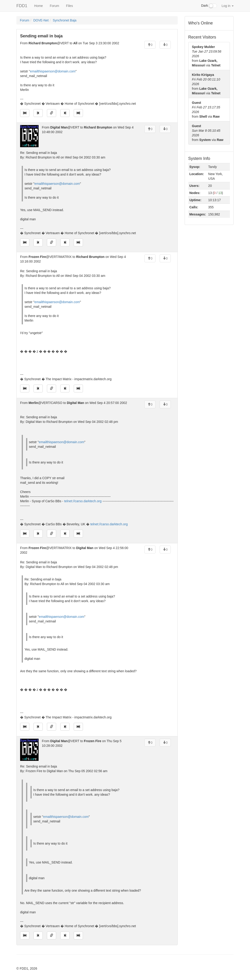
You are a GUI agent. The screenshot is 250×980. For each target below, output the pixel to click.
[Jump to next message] (65, 113)
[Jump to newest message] (78, 113)
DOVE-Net (41, 20)
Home (38, 6)
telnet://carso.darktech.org (83, 501)
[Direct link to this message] (52, 113)
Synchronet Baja (65, 20)
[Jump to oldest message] (25, 113)
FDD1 (22, 6)
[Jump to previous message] (38, 113)
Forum (54, 6)
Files (70, 6)
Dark (209, 6)
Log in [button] (228, 6)
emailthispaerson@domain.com (53, 71)
